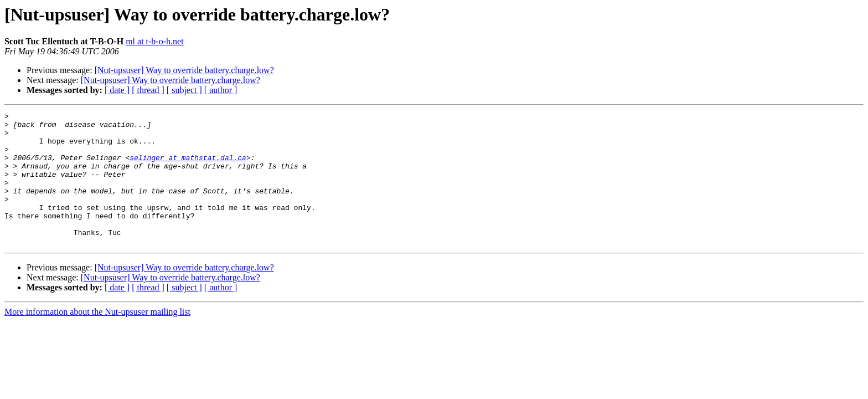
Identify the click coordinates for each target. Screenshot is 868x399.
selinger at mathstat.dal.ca (188, 167)
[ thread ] (148, 90)
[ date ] (117, 90)
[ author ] (221, 90)
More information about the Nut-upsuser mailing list (97, 338)
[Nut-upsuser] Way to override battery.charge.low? (184, 70)
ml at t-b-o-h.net (154, 41)
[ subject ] (184, 90)
